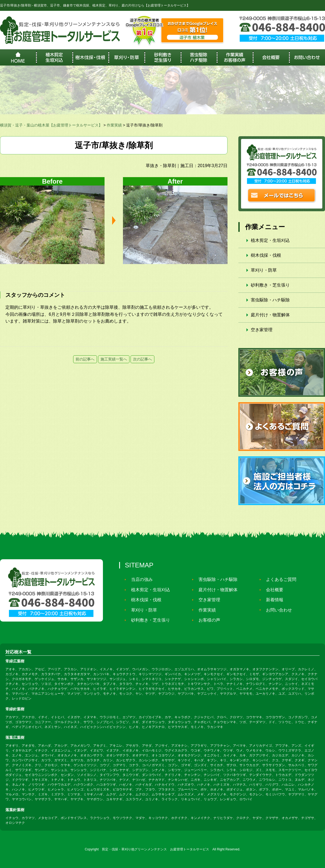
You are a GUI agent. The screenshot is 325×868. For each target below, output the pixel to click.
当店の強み (140, 579)
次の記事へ (142, 359)
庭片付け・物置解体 (270, 315)
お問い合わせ (277, 610)
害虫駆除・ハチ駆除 (270, 300)
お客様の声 (207, 620)
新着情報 (272, 600)
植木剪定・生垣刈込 (270, 240)
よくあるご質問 (279, 579)
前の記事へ (85, 359)
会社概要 (272, 590)
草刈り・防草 (264, 270)
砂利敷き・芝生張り (270, 285)
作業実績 (205, 610)
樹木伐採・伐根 (266, 255)
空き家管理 (262, 330)
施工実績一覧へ (114, 359)
